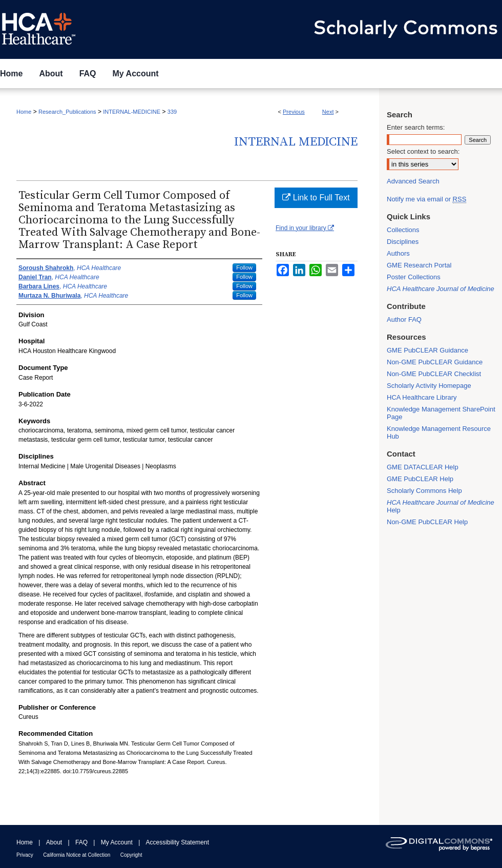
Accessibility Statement (177, 842)
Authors (398, 253)
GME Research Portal (419, 265)
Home (24, 112)
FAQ (81, 842)
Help (441, 506)
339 (172, 112)
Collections (403, 230)
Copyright (131, 855)
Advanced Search (413, 181)
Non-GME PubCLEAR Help (427, 522)
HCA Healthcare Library (422, 397)
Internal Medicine (296, 142)
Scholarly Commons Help (424, 491)
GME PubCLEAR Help (420, 479)
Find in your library (305, 228)
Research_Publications (67, 112)
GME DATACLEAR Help (423, 467)
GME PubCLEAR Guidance (427, 350)
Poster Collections (414, 277)
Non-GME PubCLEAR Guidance (435, 362)
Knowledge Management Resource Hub (439, 432)
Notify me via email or (426, 199)
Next (328, 112)
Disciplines (403, 242)
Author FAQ (404, 319)
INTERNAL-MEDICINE (132, 112)
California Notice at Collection (77, 855)
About (54, 842)
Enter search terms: (416, 127)
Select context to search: (423, 151)
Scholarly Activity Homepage (429, 386)
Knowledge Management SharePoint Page (441, 413)
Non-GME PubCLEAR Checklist (434, 374)
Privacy (25, 855)
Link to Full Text (316, 198)
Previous (294, 112)
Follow (244, 267)
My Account (117, 842)
